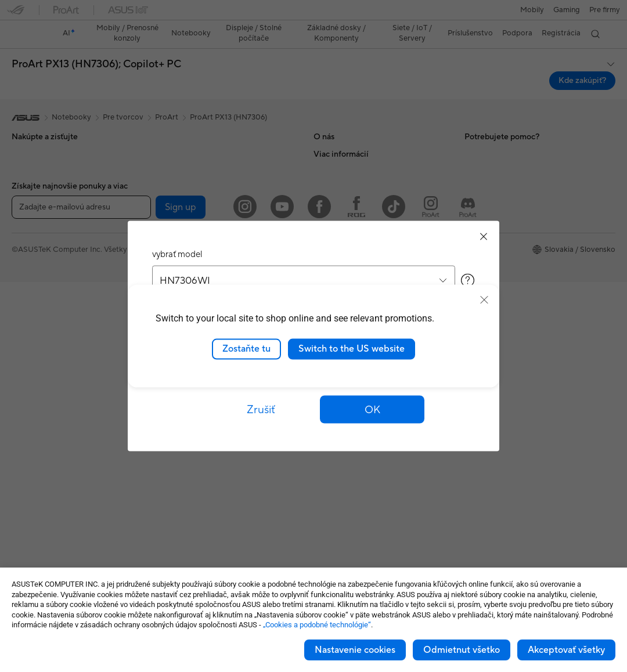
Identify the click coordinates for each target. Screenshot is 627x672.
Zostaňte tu (246, 349)
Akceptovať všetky (566, 650)
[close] (484, 300)
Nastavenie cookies (355, 650)
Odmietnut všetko (462, 650)
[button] (372, 410)
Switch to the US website (352, 349)
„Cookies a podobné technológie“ (317, 625)
